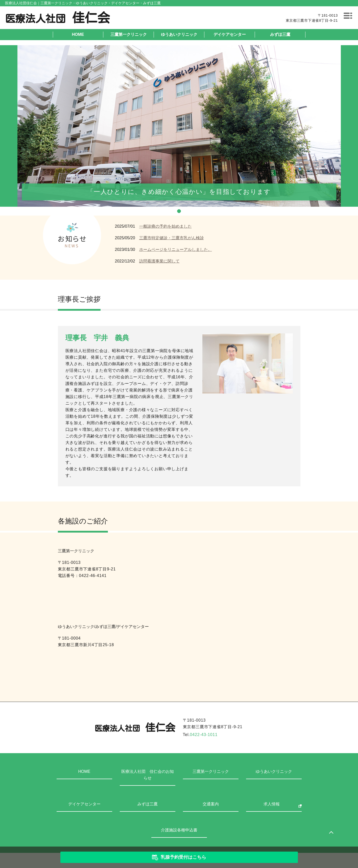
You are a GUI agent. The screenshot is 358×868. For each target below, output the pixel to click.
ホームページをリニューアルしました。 (176, 249)
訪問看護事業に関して (159, 261)
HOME (78, 34)
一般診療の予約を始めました (165, 226)
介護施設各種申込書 (179, 830)
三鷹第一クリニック (129, 34)
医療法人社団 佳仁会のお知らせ (148, 775)
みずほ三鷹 (280, 34)
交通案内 (211, 804)
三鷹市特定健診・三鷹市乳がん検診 (172, 238)
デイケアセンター (230, 34)
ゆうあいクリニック (179, 34)
